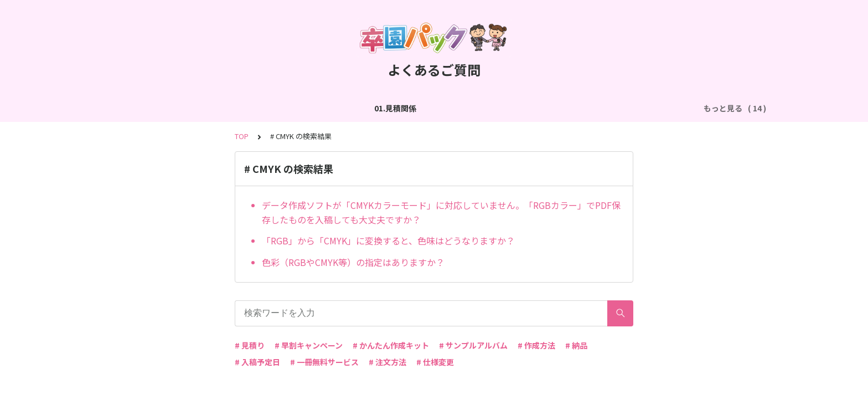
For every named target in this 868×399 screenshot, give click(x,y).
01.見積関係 (134, 108)
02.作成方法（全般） (207, 108)
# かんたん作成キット (391, 345)
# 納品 (576, 345)
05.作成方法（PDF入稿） (542, 108)
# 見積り (250, 345)
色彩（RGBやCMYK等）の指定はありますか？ (353, 262)
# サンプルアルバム (473, 345)
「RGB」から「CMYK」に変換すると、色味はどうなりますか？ (388, 241)
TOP (242, 136)
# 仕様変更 (435, 362)
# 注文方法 (387, 362)
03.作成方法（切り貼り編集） (311, 108)
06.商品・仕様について (642, 108)
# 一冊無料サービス (324, 362)
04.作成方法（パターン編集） (430, 108)
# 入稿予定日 (257, 362)
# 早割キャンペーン (309, 345)
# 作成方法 (536, 345)
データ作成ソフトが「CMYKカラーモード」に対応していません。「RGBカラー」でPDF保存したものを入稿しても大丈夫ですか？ (441, 212)
